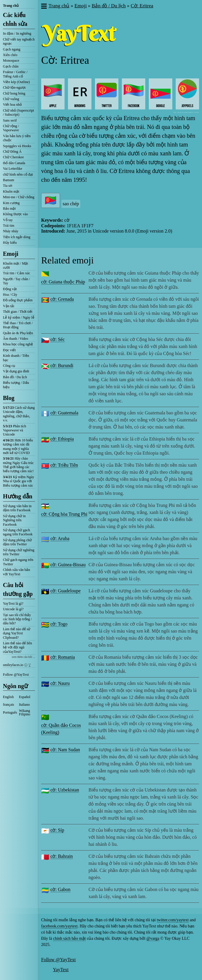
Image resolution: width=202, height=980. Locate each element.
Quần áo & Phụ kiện (18, 333)
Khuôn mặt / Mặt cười (16, 265)
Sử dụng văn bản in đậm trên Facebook (17, 508)
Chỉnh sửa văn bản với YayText (16, 572)
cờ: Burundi (62, 365)
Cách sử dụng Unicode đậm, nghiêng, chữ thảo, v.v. (19, 414)
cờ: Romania (62, 657)
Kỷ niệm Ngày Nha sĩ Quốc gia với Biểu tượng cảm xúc (19, 481)
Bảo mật (9, 209)
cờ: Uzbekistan (65, 790)
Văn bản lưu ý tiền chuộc (17, 138)
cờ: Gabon (60, 889)
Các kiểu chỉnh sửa (15, 19)
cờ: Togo (59, 624)
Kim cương (11, 203)
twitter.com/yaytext (173, 920)
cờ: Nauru (60, 683)
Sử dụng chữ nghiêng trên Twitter (19, 552)
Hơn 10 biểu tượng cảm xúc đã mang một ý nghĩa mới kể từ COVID (18, 447)
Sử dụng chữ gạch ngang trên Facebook (18, 532)
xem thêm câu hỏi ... (23, 657)
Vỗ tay (8, 220)
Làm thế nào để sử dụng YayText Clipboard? (17, 633)
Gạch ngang (12, 49)
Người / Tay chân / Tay (16, 281)
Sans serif (10, 120)
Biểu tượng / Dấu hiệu (16, 385)
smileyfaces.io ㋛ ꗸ (17, 665)
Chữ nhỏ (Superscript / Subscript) (19, 112)
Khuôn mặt (11, 191)
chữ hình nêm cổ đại (18, 174)
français (9, 705)
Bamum (9, 180)
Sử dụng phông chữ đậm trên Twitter (17, 542)
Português (10, 712)
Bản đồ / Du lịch (15, 377)
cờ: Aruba (60, 538)
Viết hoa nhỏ (12, 105)
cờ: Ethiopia (62, 439)
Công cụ (9, 366)
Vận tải (9, 306)
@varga (153, 938)
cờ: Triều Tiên (64, 465)
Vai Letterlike (13, 169)
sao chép (71, 204)
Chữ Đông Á (12, 152)
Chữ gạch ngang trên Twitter (18, 562)
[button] (44, 7)
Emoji (11, 254)
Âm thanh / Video (15, 339)
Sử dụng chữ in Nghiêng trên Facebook (14, 520)
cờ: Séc (57, 339)
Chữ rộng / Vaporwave (11, 128)
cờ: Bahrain (61, 856)
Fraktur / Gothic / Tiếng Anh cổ (15, 74)
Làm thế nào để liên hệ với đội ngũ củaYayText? (17, 647)
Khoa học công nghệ (18, 344)
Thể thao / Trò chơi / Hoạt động (18, 325)
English (8, 697)
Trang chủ (11, 6)
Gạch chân (11, 66)
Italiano (25, 705)
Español (25, 697)
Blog (9, 398)
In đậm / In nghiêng (17, 33)
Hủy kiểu (10, 243)
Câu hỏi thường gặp (18, 589)
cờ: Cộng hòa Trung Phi (64, 514)
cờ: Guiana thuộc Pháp (63, 282)
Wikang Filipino (25, 712)
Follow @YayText (16, 675)
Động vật (10, 289)
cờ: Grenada (62, 299)
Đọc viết (9, 350)
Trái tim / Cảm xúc (17, 273)
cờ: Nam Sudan (65, 750)
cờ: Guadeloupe (65, 591)
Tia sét (8, 186)
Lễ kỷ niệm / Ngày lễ (19, 317)
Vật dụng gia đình (16, 371)
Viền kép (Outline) (16, 82)
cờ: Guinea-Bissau (68, 565)
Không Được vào (15, 214)
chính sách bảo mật (69, 938)
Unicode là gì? (13, 609)
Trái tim (9, 226)
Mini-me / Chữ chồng (19, 197)
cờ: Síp (57, 830)
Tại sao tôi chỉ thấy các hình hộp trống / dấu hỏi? (17, 619)
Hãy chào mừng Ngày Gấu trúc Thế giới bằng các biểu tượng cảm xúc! (18, 465)
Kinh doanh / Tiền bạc (16, 358)
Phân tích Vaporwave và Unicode (15, 430)
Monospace (11, 60)
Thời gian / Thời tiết (18, 312)
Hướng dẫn (18, 496)
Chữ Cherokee (13, 157)
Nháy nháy (11, 231)
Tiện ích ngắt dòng (17, 237)
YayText (61, 970)
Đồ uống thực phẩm (18, 300)
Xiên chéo (10, 55)
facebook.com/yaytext (59, 926)
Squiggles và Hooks (17, 146)
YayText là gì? (13, 604)
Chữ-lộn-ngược (15, 88)
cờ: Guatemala (64, 413)
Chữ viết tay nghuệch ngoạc (19, 41)
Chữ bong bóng (14, 93)
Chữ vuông (11, 99)
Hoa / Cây (10, 295)
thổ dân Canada (14, 163)
